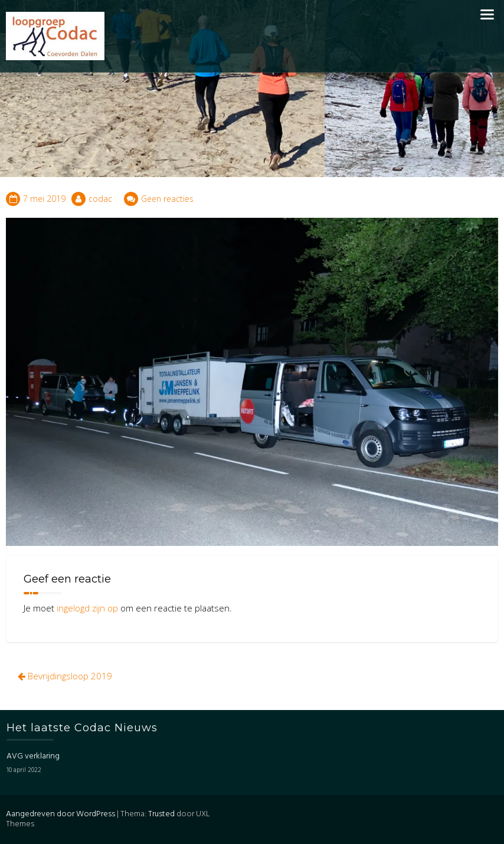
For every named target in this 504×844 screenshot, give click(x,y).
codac (100, 199)
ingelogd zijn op (87, 608)
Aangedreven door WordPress (60, 814)
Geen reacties (167, 199)
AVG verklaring (33, 756)
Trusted (161, 814)
